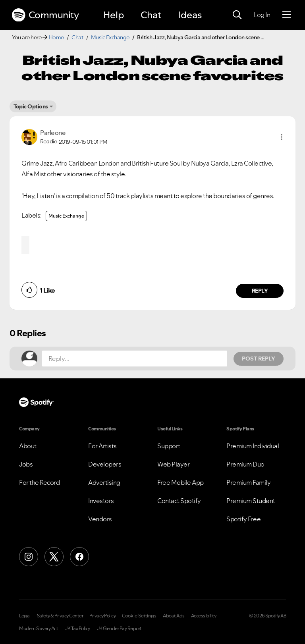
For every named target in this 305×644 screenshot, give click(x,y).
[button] (282, 137)
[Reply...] (135, 359)
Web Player (173, 464)
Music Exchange (110, 37)
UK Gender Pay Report (119, 629)
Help (114, 15)
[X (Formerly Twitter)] (54, 557)
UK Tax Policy (77, 629)
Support (169, 446)
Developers (105, 464)
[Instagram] (29, 557)
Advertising (104, 482)
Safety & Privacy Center (60, 616)
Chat (151, 15)
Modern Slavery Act (39, 629)
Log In (262, 15)
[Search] (237, 15)
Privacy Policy (102, 616)
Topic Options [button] (31, 106)
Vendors (100, 519)
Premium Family (248, 482)
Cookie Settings (139, 616)
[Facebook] (79, 557)
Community (45, 15)
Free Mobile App (180, 482)
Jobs (26, 464)
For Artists (102, 446)
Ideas (190, 15)
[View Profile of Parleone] (53, 133)
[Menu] (287, 15)
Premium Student (251, 501)
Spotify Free (243, 519)
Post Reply (259, 359)
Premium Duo (245, 464)
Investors (101, 501)
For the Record (39, 482)
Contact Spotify (179, 501)
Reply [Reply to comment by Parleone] (260, 291)
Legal (25, 616)
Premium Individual (253, 446)
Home (56, 37)
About (28, 446)
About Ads (174, 616)
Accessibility (204, 616)
